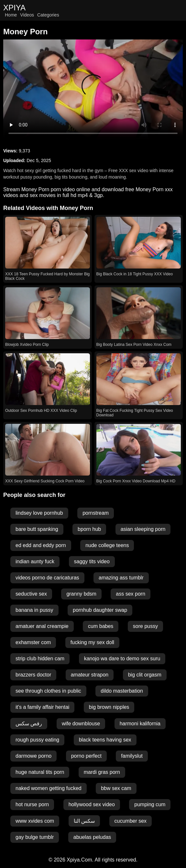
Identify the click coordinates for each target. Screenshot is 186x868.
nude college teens (107, 545)
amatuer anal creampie (42, 626)
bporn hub (89, 529)
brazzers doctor (33, 675)
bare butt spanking (37, 529)
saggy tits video (92, 561)
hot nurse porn (32, 804)
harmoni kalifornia (140, 724)
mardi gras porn (102, 772)
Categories (48, 15)
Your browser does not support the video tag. (93, 90)
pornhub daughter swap (100, 610)
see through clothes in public (48, 691)
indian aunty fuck (35, 561)
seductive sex (31, 594)
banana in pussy (34, 610)
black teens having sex (105, 740)
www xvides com (35, 821)
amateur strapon (90, 675)
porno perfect (86, 756)
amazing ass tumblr (121, 578)
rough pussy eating (37, 740)
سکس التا (84, 821)
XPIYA (14, 8)
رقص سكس (29, 724)
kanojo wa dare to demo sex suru (122, 659)
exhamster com (33, 642)
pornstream (96, 513)
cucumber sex (131, 821)
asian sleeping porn (143, 529)
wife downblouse (81, 724)
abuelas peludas (92, 837)
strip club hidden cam (40, 659)
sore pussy (145, 626)
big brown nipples (109, 707)
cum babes (101, 626)
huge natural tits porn (40, 772)
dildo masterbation (122, 691)
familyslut (132, 756)
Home (11, 15)
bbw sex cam (116, 788)
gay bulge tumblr (35, 837)
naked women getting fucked (49, 788)
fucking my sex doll (92, 642)
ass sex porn (131, 594)
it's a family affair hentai (42, 707)
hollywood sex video (92, 804)
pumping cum (150, 804)
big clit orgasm (145, 675)
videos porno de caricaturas (47, 578)
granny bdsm (81, 594)
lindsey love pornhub (39, 513)
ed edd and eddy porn (41, 545)
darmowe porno (33, 756)
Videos (27, 15)
